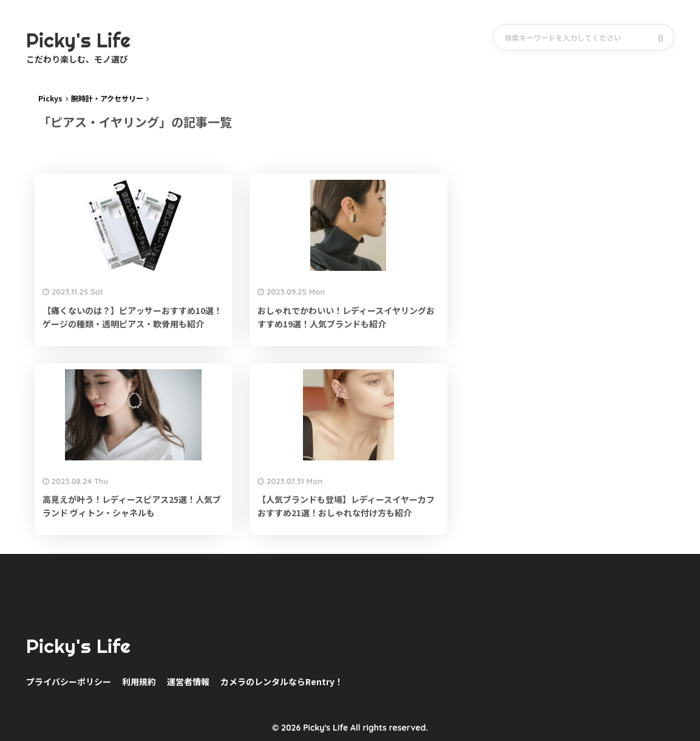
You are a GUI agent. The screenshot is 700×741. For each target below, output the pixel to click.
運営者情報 (188, 681)
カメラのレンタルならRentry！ (282, 681)
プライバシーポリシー (69, 681)
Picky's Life (78, 646)
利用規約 (139, 681)
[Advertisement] (594, 180)
